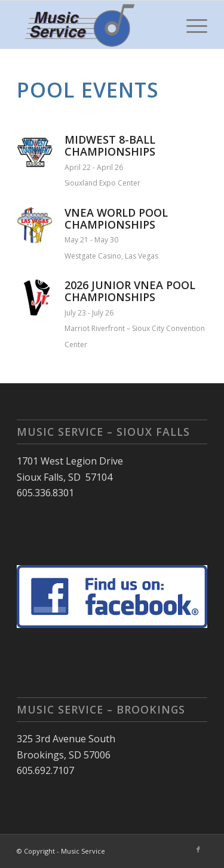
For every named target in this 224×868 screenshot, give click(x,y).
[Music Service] (93, 25)
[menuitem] (191, 25)
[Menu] (191, 25)
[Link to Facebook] (198, 849)
